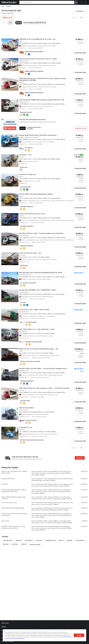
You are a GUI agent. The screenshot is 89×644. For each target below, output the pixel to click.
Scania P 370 (39, 540)
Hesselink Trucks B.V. (26, 112)
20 (81, 18)
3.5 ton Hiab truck (80, 540)
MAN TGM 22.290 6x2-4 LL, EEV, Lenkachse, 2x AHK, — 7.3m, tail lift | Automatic (44, 388)
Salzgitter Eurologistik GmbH (34, 342)
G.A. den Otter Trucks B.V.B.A (28, 283)
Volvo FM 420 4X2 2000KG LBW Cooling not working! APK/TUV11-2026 (42, 100)
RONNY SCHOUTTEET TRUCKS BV (34, 52)
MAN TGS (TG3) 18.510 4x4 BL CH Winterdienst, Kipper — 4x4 (39, 349)
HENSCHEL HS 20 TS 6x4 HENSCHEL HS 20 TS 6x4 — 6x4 (37, 39)
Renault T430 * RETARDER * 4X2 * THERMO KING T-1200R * (38, 290)
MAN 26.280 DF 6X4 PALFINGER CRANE (13, 508)
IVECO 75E (24, 544)
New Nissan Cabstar (35, 544)
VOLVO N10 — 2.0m (25, 155)
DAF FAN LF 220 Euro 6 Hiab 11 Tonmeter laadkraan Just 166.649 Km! (41, 233)
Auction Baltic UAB (25, 187)
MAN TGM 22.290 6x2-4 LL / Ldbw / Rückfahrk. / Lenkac (37, 329)
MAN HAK (69, 540)
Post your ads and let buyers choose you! (32, 119)
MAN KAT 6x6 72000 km (8, 479)
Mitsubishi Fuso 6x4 (51, 540)
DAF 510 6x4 (15, 544)
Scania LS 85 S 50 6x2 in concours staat (32, 214)
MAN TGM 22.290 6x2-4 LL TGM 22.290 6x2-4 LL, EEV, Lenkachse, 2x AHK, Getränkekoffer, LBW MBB (43, 79)
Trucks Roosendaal (31, 322)
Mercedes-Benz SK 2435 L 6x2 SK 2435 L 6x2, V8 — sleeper (38, 59)
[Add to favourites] (86, 40)
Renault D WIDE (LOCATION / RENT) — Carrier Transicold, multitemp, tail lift (43, 369)
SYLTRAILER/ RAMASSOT (27, 381)
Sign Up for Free (81, 128)
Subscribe (80, 458)
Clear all (19, 23)
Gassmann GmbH (25, 401)
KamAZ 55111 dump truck (27, 174)
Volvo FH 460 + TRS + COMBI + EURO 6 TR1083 (34, 310)
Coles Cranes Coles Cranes (9, 503)
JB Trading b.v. (29, 148)
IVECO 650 (6, 544)
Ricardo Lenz (24, 167)
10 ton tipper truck (8, 540)
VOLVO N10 (5, 484)
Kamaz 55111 (6, 521)
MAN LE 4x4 (19, 540)
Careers (4, 627)
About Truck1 (5, 623)
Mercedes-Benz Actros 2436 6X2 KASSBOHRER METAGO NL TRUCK (41, 273)
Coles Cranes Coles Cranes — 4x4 (30, 253)
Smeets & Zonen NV (31, 420)
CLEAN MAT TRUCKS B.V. (27, 207)
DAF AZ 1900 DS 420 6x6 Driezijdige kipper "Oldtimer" (36, 194)
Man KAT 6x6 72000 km (27, 408)
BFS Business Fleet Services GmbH (30, 361)
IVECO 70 (61, 540)
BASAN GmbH (24, 266)
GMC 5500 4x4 (29, 540)
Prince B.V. (23, 303)
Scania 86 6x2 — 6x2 (26, 427)
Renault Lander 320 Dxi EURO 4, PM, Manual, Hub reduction (38, 135)
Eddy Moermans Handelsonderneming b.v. (32, 440)
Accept (79, 635)
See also (5, 537)
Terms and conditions (8, 641)
